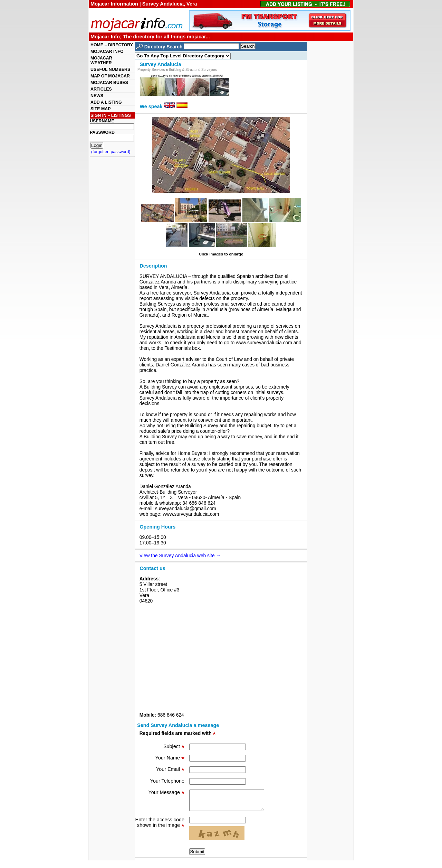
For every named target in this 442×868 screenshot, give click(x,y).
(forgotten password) (111, 152)
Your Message (166, 792)
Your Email (170, 769)
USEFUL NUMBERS (110, 69)
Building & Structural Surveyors (193, 70)
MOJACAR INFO (107, 52)
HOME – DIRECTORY (112, 45)
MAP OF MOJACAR (110, 76)
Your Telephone (167, 781)
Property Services (151, 70)
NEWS (97, 96)
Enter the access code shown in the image (160, 827)
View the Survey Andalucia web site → (180, 556)
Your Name (170, 758)
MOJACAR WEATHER (101, 60)
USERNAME (102, 121)
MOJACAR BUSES (109, 83)
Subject (174, 746)
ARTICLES (101, 89)
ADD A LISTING (106, 102)
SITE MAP (100, 109)
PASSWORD (102, 132)
